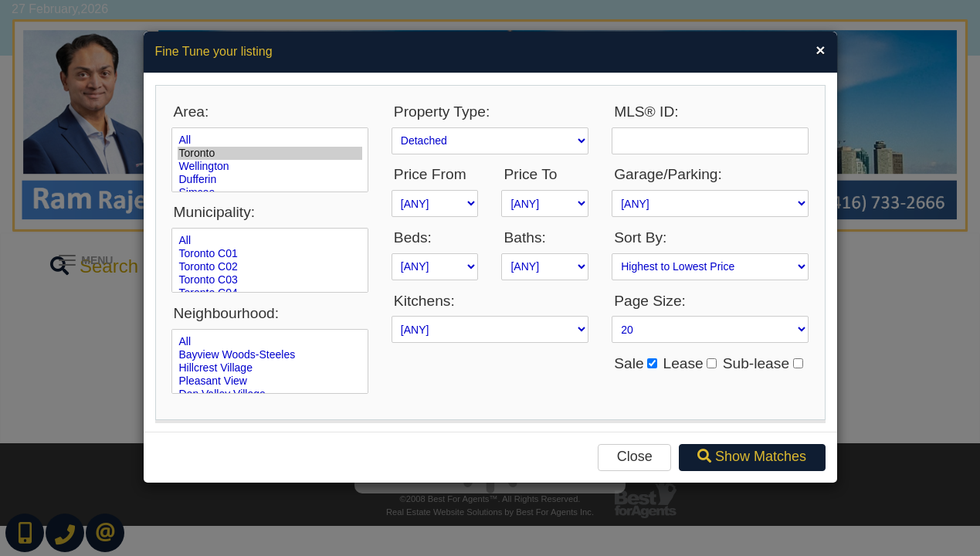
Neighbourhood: (227, 313)
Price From (430, 174)
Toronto (270, 153)
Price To (530, 174)
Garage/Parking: (668, 174)
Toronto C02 (270, 267)
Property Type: (442, 112)
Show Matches (752, 456)
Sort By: (640, 237)
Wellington (270, 166)
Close (635, 456)
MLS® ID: (646, 112)
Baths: (524, 237)
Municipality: (215, 212)
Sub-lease (756, 363)
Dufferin (270, 180)
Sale (629, 363)
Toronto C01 (270, 254)
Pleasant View (270, 381)
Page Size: (650, 301)
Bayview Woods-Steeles (270, 355)
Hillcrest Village (270, 368)
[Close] (820, 50)
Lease (683, 363)
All (270, 140)
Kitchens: (424, 301)
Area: (192, 112)
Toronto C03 (270, 280)
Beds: (413, 237)
